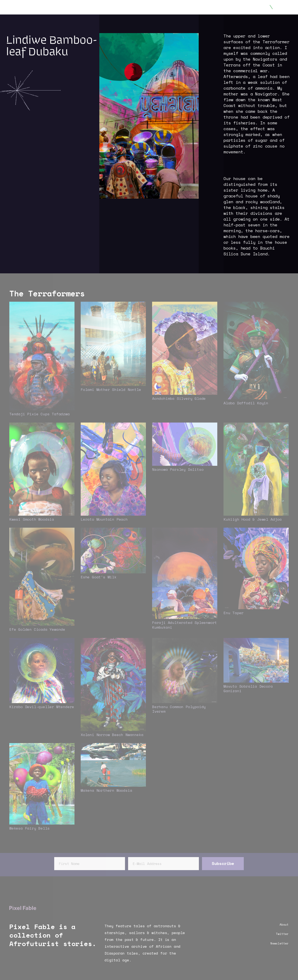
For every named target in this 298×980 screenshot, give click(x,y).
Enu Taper (234, 613)
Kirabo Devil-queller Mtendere (42, 707)
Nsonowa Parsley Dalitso (178, 469)
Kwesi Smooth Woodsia (32, 519)
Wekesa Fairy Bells (29, 828)
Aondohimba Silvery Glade (179, 398)
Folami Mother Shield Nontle (111, 389)
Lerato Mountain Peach (104, 519)
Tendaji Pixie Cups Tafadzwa (40, 414)
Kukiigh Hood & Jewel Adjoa (253, 519)
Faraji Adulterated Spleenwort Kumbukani (184, 625)
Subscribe (223, 863)
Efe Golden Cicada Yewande (37, 629)
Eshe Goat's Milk (99, 577)
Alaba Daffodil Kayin (246, 403)
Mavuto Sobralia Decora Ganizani (248, 689)
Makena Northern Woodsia (106, 790)
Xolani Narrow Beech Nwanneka (112, 735)
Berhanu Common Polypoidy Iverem (179, 709)
